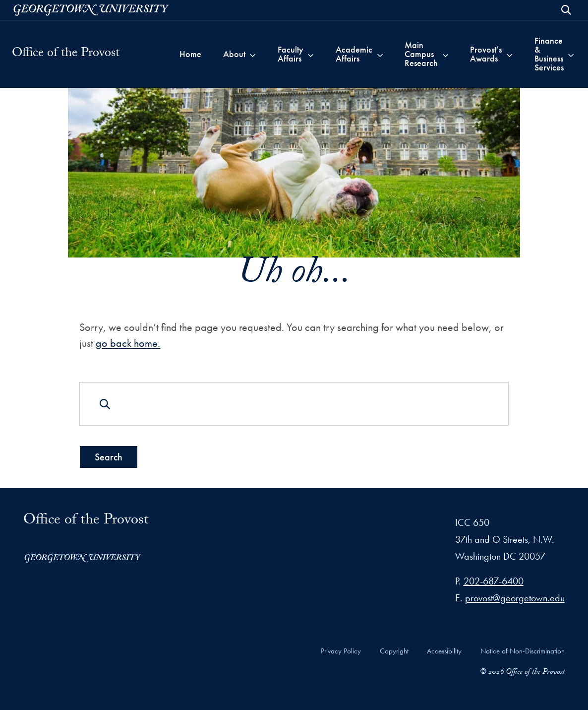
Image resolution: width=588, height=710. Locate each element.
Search (109, 457)
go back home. (128, 344)
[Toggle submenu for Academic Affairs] (380, 54)
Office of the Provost (66, 54)
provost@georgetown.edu (515, 598)
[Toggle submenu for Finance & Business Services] (571, 54)
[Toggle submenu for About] (253, 54)
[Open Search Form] (566, 10)
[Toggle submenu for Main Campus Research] (445, 54)
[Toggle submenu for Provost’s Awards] (509, 54)
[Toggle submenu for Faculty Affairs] (311, 54)
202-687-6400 (494, 581)
